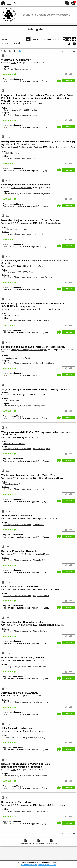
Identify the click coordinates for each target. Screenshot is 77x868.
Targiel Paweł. (11, 401)
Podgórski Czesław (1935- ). (15, 153)
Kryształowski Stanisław (43, 277)
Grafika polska (39, 406)
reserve (69, 80)
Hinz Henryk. (12, 315)
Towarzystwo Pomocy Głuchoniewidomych (29, 350)
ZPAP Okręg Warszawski (22, 188)
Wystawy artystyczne (41, 194)
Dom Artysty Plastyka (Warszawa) (17, 69)
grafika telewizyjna (40, 489)
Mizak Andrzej (39, 525)
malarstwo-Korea (40, 776)
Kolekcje (17, 43)
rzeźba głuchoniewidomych (44, 363)
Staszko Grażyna (40, 631)
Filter (20, 51)
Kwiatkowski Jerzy (40, 702)
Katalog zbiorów (39, 29)
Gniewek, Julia (10, 738)
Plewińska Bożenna (41, 560)
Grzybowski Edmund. (16, 229)
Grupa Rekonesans (41, 320)
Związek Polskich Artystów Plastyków (27, 147)
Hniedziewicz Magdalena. (18, 358)
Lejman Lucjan (39, 234)
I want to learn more (29, 865)
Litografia (37, 115)
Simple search (7, 43)
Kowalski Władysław (41, 449)
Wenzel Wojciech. (14, 484)
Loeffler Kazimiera (40, 811)
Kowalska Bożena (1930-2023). (20, 110)
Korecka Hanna (39, 667)
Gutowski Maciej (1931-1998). (20, 272)
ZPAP (14, 63)
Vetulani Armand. (14, 444)
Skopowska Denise (41, 596)
